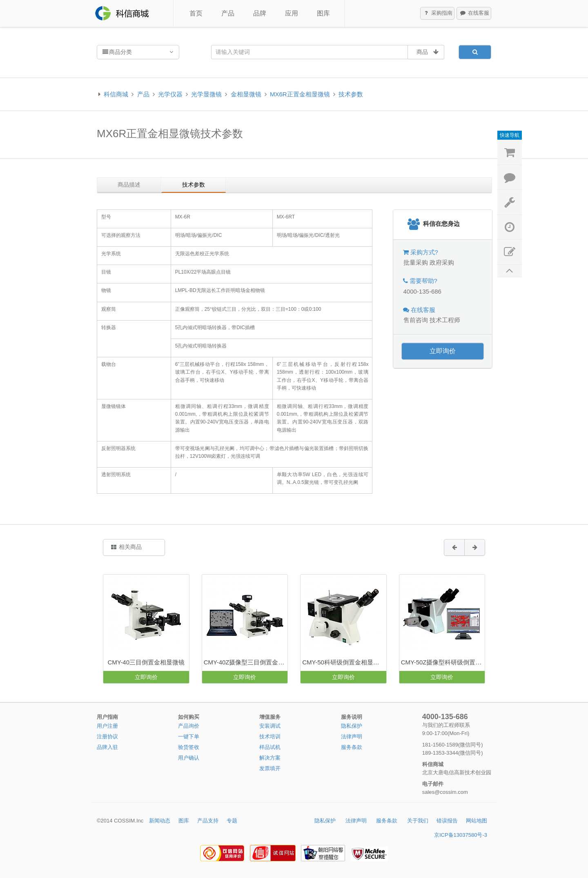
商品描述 (129, 185)
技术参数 (351, 94)
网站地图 (477, 821)
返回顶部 (510, 271)
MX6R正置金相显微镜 (300, 94)
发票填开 (270, 768)
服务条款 (352, 747)
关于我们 (418, 821)
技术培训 (270, 736)
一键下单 (189, 736)
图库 (323, 13)
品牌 (260, 13)
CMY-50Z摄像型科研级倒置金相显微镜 (443, 662)
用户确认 (189, 758)
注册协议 (107, 736)
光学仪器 (170, 94)
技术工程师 (445, 320)
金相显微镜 (246, 94)
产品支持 (208, 821)
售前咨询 (416, 320)
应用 (292, 13)
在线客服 (474, 13)
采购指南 (438, 13)
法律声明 (352, 736)
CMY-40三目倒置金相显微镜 (146, 662)
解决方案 (270, 758)
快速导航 (510, 135)
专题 (232, 821)
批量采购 (416, 262)
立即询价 (443, 351)
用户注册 (107, 726)
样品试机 (270, 747)
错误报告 (447, 821)
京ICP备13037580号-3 (461, 835)
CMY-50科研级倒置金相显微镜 (344, 662)
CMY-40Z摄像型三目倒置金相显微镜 (246, 662)
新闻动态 (160, 821)
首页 (196, 13)
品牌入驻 (107, 747)
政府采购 (442, 262)
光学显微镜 (206, 94)
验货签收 (189, 747)
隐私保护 (352, 726)
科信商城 (116, 94)
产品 (228, 13)
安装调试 (270, 726)
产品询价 (189, 726)
